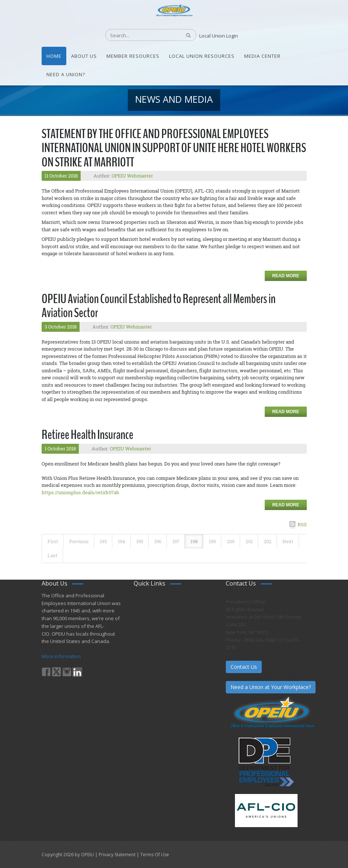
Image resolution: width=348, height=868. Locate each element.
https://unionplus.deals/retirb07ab (80, 492)
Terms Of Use (155, 855)
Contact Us (244, 667)
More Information (61, 656)
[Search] (139, 35)
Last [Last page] (52, 555)
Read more (286, 276)
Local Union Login (219, 36)
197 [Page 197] (176, 541)
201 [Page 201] (249, 541)
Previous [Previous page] (79, 541)
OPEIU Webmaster (132, 176)
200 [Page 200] (231, 541)
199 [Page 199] (212, 541)
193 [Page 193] (103, 541)
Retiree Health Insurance (87, 435)
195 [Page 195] (140, 541)
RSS (302, 524)
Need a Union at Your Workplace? (271, 687)
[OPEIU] (174, 9)
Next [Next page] (288, 541)
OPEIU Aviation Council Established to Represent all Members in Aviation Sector (159, 306)
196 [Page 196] (158, 541)
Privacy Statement (117, 855)
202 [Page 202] (268, 541)
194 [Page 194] (122, 541)
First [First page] (53, 541)
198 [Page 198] (194, 541)
